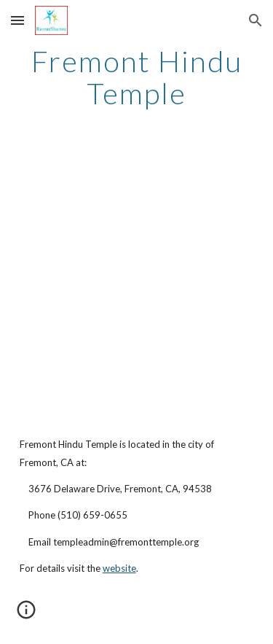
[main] (137, 77)
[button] (17, 20)
